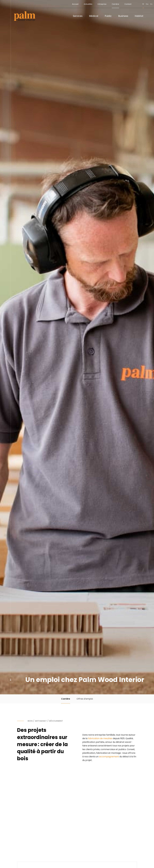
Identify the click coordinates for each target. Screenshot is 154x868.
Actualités (78, 4)
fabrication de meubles (100, 738)
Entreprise (92, 4)
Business (123, 16)
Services (78, 16)
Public (108, 16)
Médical (94, 16)
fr (133, 4)
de (137, 4)
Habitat (139, 16)
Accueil (65, 4)
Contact (117, 4)
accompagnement (109, 757)
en (141, 4)
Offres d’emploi (85, 699)
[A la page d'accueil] (25, 16)
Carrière (105, 4)
